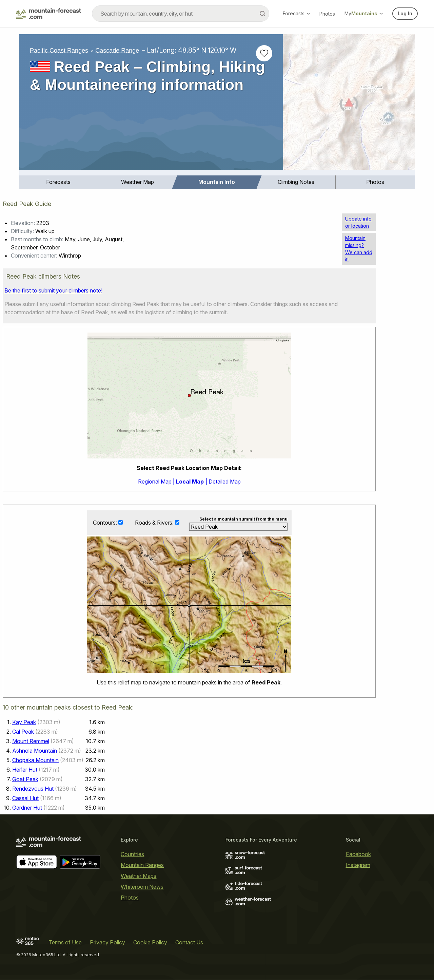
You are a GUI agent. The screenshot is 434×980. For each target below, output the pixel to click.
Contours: (106, 523)
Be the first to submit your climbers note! (53, 290)
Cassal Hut (25, 798)
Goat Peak (25, 779)
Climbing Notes (296, 182)
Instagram (358, 865)
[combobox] (181, 14)
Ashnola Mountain (35, 751)
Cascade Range (117, 50)
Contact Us (189, 943)
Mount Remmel (31, 741)
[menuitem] (59, 182)
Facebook (358, 854)
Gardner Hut (27, 808)
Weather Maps (139, 876)
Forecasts (296, 13)
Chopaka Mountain (35, 760)
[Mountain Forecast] (49, 14)
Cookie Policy (150, 943)
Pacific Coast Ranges (59, 50)
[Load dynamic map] (349, 105)
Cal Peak (23, 732)
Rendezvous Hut (33, 789)
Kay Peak (24, 722)
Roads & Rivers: (155, 523)
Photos (327, 14)
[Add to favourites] (264, 53)
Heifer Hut (25, 770)
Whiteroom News (142, 887)
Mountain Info (217, 182)
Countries (132, 854)
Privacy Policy (107, 943)
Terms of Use (65, 943)
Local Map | (192, 482)
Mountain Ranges (142, 865)
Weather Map (137, 182)
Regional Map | (156, 482)
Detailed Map (225, 482)
